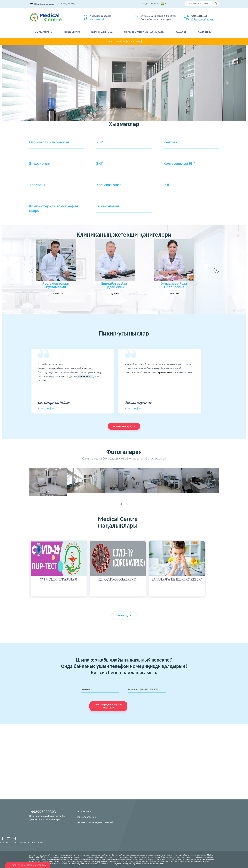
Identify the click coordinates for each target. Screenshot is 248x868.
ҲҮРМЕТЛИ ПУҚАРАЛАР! (59, 579)
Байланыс (205, 32)
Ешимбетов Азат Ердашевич (115, 285)
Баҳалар (181, 32)
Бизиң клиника (102, 32)
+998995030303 (42, 812)
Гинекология (108, 206)
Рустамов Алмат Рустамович (56, 285)
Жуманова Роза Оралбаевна (174, 285)
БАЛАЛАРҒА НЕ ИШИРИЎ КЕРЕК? (177, 579)
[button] (21, 83)
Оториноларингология (49, 142)
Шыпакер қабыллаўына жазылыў (124, 41)
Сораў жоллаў (68, 4)
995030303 (199, 16)
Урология (37, 185)
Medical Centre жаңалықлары (144, 32)
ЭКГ (99, 163)
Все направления (86, 817)
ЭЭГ (167, 185)
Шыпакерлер (72, 32)
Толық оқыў (45, 408)
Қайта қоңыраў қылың (202, 19)
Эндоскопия (40, 163)
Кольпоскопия (109, 185)
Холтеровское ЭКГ (179, 163)
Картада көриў (97, 19)
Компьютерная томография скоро (54, 208)
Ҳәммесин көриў (124, 426)
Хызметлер (42, 32)
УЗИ (100, 142)
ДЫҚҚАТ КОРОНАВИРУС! (118, 579)
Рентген (171, 142)
